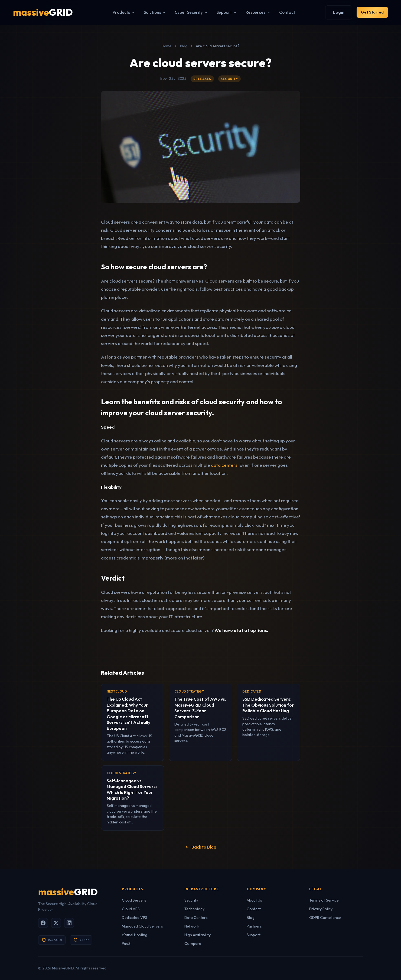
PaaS (126, 943)
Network (192, 926)
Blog (184, 46)
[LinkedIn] (69, 923)
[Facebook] (43, 923)
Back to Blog (201, 847)
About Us (254, 900)
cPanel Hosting (135, 935)
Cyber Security (187, 12)
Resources (254, 12)
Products (120, 12)
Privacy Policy (321, 909)
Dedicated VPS (135, 918)
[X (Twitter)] (56, 923)
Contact (283, 12)
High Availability (198, 935)
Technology (194, 909)
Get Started (368, 12)
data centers (224, 465)
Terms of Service (324, 900)
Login (330, 12)
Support (222, 12)
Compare (193, 943)
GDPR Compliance (325, 918)
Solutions (151, 12)
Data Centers (196, 918)
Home (167, 46)
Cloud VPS (131, 909)
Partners (254, 926)
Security (191, 900)
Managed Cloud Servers (142, 926)
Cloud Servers (134, 900)
